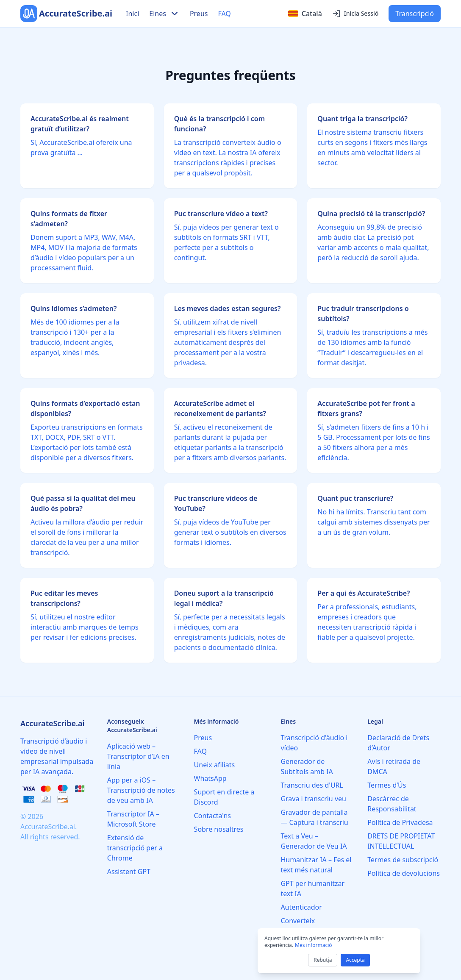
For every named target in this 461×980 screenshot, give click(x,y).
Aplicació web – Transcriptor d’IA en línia (138, 756)
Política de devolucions (404, 873)
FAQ (224, 14)
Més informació (313, 945)
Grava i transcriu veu (313, 799)
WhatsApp (210, 778)
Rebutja (323, 960)
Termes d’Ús (387, 785)
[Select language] (305, 14)
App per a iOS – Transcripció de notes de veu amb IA (141, 790)
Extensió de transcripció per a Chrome (135, 848)
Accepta (355, 960)
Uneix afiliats (215, 765)
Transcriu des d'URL (312, 785)
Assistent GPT (129, 872)
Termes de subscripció (403, 860)
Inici (132, 14)
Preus (199, 14)
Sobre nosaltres (219, 829)
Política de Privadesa (400, 822)
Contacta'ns (212, 816)
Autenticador (301, 907)
